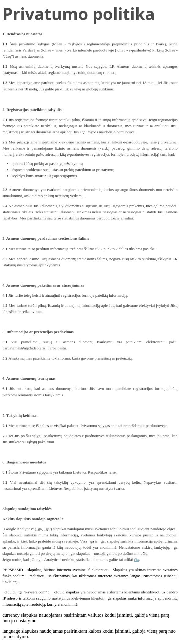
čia (136, 560)
